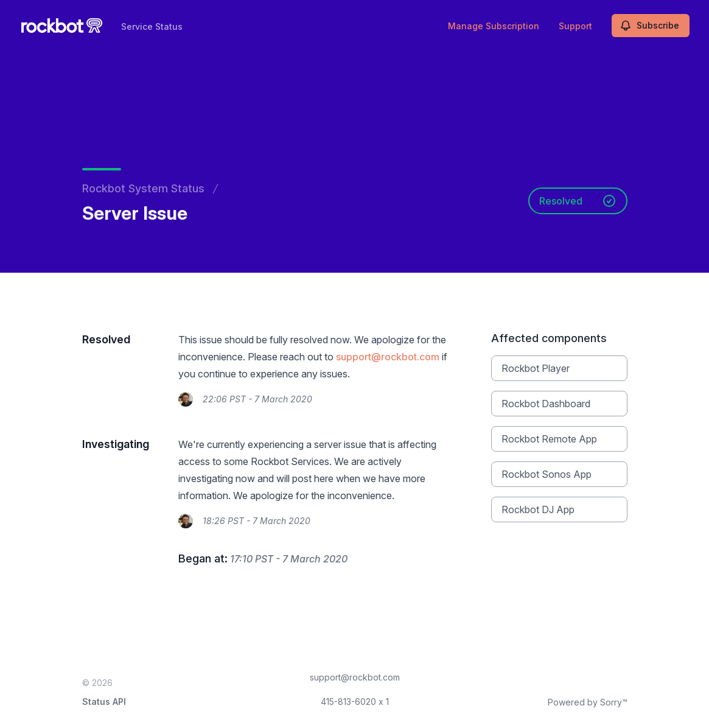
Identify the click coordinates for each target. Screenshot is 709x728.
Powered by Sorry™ (588, 702)
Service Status (152, 26)
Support (575, 26)
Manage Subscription (494, 26)
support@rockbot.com (388, 357)
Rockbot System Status (143, 188)
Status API (104, 702)
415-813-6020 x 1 (355, 702)
